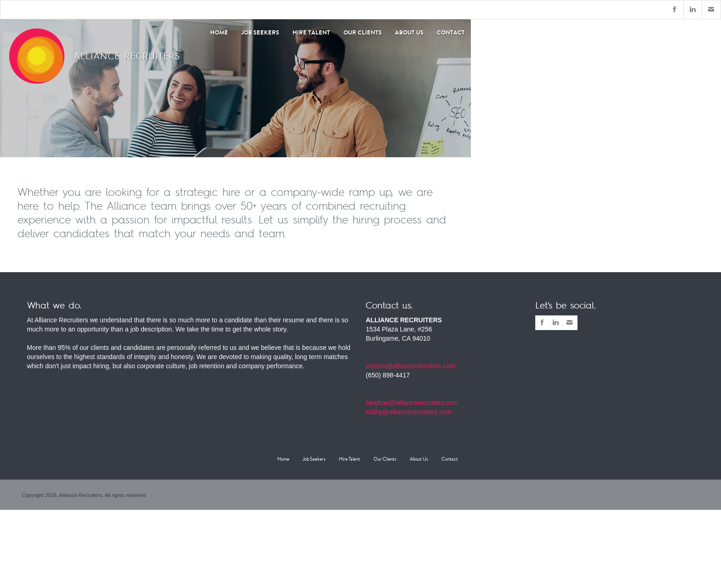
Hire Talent (311, 32)
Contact (451, 32)
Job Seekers (260, 32)
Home (283, 459)
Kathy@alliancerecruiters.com (408, 412)
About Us (409, 32)
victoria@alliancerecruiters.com (410, 366)
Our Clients (363, 32)
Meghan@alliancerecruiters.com (412, 403)
